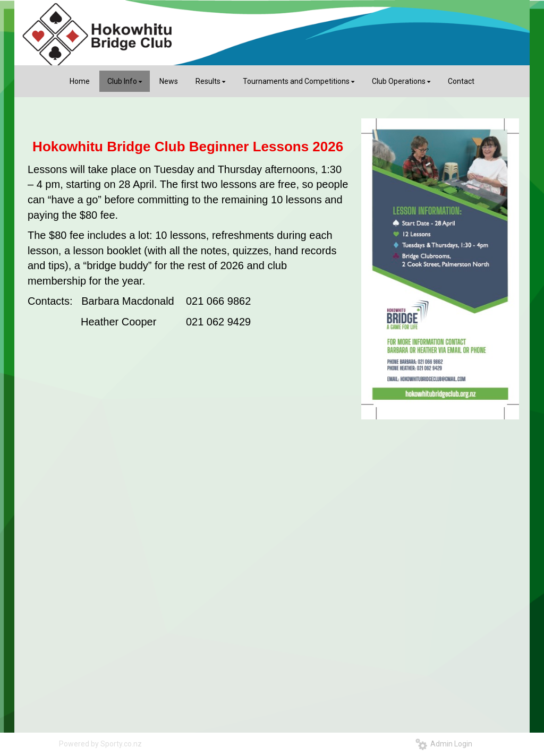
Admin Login (444, 744)
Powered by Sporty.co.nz (100, 744)
